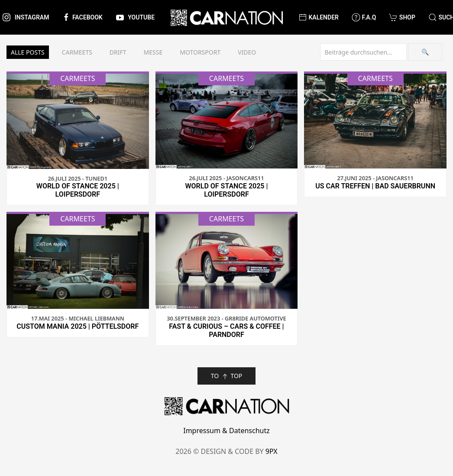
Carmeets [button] (77, 52)
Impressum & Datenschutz (226, 431)
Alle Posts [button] (28, 52)
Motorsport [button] (200, 52)
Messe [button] (153, 52)
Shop (402, 17)
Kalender (319, 17)
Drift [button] (118, 52)
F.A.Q (364, 17)
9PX (272, 451)
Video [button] (247, 52)
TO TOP (227, 376)
